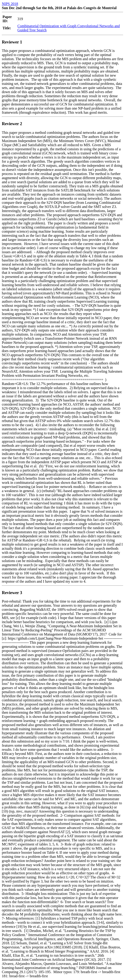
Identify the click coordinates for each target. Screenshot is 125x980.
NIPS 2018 (10, 4)
